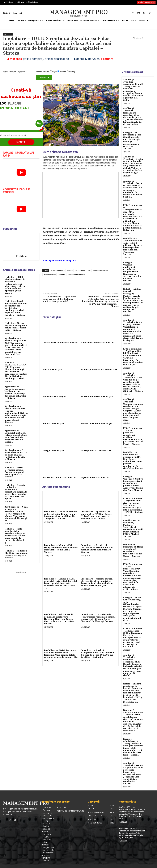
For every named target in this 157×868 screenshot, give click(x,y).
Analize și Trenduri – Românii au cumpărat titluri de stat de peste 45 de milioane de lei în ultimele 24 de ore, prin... (133, 116)
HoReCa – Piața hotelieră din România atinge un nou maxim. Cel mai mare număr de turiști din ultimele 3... (15, 536)
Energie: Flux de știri (53, 450)
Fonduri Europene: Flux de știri (97, 423)
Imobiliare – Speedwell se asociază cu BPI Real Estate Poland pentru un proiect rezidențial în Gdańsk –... (97, 515)
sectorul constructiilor (76, 274)
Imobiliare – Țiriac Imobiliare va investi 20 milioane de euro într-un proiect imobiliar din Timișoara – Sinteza (61, 515)
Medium (63, 72)
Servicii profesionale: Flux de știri (60, 343)
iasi (89, 270)
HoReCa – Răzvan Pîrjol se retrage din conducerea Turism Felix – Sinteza (16, 327)
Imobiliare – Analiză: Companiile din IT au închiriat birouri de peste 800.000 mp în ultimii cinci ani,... (98, 654)
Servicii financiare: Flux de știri (97, 343)
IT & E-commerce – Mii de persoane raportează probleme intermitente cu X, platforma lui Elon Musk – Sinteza (133, 436)
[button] (150, 13)
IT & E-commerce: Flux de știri (97, 396)
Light (54, 72)
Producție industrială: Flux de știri (99, 370)
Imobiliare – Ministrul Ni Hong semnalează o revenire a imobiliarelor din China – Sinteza (61, 549)
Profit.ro (12, 72)
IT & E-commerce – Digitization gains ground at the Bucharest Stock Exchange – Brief (59, 299)
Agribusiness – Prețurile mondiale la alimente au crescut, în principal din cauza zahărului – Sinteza (15, 393)
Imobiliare (8, 34)
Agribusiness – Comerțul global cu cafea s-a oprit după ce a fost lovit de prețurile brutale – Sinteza (16, 436)
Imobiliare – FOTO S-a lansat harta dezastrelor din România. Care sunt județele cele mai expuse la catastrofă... (61, 654)
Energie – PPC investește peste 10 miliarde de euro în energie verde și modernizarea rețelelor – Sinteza (132, 141)
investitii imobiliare (101, 270)
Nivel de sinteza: (43, 72)
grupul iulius (80, 270)
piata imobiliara (50, 274)
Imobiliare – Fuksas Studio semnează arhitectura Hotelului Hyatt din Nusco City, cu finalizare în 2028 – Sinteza (59, 619)
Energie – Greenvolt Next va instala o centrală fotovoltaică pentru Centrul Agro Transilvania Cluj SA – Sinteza (133, 483)
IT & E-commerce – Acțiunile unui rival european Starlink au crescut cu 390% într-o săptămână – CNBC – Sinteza (133, 505)
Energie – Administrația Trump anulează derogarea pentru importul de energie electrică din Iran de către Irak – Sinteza (133, 747)
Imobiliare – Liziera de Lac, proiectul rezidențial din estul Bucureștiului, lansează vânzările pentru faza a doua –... (61, 583)
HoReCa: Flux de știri (53, 423)
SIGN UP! (21, 142)
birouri (70, 270)
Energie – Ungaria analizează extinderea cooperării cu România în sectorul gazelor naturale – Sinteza (132, 272)
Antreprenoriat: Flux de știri (96, 450)
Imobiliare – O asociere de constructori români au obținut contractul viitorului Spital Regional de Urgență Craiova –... (98, 619)
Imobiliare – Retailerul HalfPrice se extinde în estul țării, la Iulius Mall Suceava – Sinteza (97, 549)
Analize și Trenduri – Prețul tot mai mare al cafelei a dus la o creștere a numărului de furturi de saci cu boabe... (133, 189)
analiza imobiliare (58, 270)
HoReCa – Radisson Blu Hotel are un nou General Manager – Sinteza (16, 554)
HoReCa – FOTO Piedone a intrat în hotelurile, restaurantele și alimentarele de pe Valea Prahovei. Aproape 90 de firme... (15, 285)
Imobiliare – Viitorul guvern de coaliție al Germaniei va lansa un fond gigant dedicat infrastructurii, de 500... (97, 582)
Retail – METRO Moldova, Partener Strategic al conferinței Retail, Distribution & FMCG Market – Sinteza (133, 528)
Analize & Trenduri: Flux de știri (59, 477)
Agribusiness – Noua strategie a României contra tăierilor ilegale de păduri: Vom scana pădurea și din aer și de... (16, 514)
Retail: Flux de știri (52, 370)
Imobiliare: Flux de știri (54, 396)
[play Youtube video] (21, 172)
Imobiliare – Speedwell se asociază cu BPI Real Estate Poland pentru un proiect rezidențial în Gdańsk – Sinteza (133, 460)
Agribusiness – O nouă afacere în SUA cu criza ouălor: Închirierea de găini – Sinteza (16, 455)
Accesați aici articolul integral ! (59, 260)
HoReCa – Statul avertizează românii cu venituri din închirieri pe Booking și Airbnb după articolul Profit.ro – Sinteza (16, 308)
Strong (72, 72)
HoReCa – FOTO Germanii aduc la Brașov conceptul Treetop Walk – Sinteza (14, 472)
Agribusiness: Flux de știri (95, 477)
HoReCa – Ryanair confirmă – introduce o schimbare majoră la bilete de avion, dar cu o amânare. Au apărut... (16, 492)
